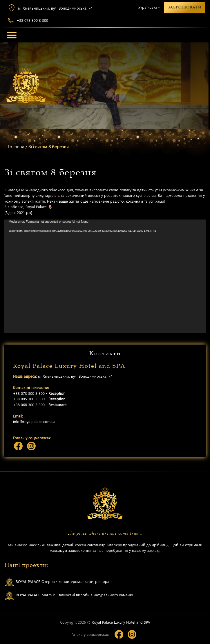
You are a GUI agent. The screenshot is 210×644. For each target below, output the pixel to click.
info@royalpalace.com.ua (34, 421)
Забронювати (185, 7)
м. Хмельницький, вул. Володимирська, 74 (50, 8)
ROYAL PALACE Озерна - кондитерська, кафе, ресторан (58, 582)
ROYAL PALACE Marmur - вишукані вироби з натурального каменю (69, 595)
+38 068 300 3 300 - (40, 405)
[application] (105, 276)
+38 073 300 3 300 (28, 20)
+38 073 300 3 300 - (39, 393)
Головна (16, 147)
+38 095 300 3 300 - (39, 399)
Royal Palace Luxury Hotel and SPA (121, 622)
